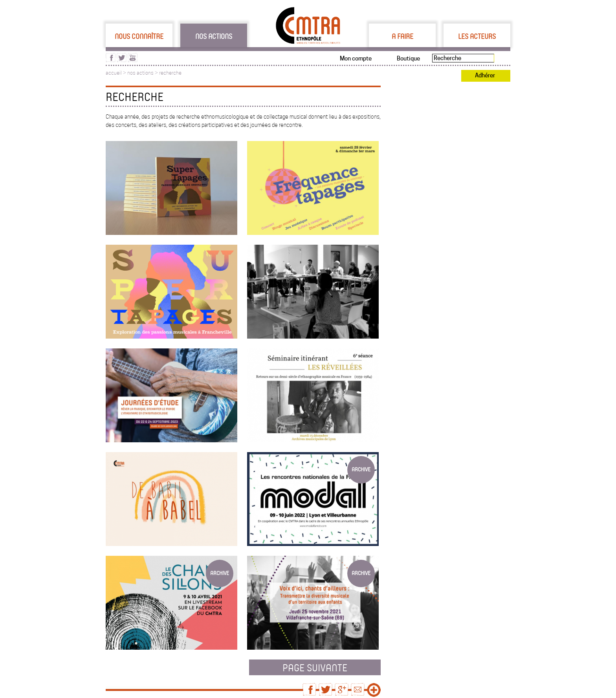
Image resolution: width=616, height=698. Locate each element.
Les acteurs (477, 36)
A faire (402, 36)
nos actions (140, 73)
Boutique (408, 59)
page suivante (315, 667)
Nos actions (214, 36)
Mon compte (356, 59)
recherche (170, 73)
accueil (114, 73)
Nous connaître (139, 36)
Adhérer (485, 75)
